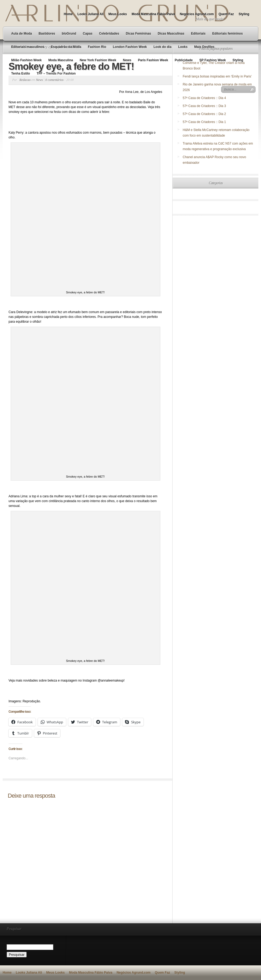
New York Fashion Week (98, 60)
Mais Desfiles (204, 47)
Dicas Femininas (138, 34)
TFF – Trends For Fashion (56, 73)
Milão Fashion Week (26, 60)
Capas (88, 34)
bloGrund (69, 34)
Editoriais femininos (228, 34)
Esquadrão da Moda (66, 47)
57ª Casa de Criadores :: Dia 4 (204, 98)
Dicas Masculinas (171, 34)
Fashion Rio (97, 47)
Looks (183, 47)
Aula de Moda (22, 34)
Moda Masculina (61, 60)
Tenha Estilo (21, 73)
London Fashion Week (130, 47)
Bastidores (47, 34)
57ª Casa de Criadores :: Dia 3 (204, 106)
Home (68, 14)
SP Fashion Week (213, 60)
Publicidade (184, 60)
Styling (244, 14)
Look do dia (163, 47)
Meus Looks (118, 14)
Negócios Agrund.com (197, 14)
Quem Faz (226, 14)
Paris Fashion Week (153, 60)
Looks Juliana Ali (91, 14)
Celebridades (109, 34)
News (127, 60)
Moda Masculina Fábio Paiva (153, 14)
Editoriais (198, 34)
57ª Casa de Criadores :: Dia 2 (204, 114)
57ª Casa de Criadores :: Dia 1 (204, 122)
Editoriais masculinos (28, 47)
